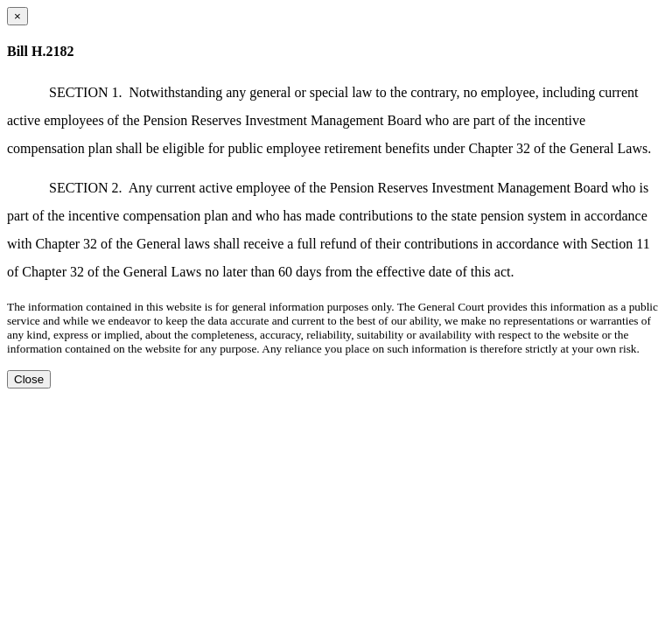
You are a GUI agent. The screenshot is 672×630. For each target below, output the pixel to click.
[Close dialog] (17, 16)
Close (29, 379)
